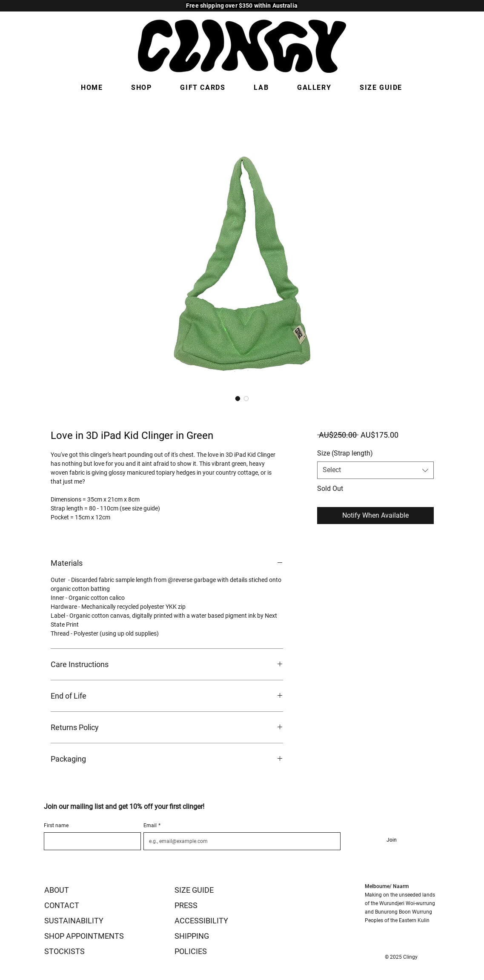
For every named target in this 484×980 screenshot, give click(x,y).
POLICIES (191, 951)
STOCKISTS (64, 951)
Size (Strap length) (345, 453)
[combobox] (375, 470)
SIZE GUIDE (194, 890)
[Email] (239, 841)
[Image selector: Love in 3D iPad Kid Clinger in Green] (238, 398)
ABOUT (57, 890)
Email (152, 826)
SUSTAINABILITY (74, 921)
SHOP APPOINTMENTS (84, 936)
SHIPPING (192, 936)
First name (56, 825)
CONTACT (62, 905)
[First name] (90, 841)
